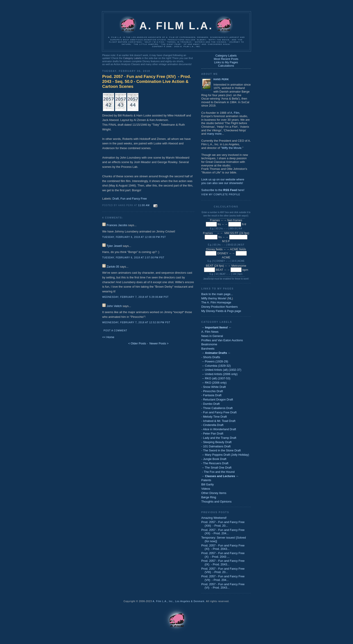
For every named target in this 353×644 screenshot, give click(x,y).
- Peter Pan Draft (212, 434)
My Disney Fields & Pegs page (221, 311)
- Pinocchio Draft (212, 391)
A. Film (235, 113)
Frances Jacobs (117, 225)
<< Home (108, 337)
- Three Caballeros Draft (217, 408)
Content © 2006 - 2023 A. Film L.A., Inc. (177, 47)
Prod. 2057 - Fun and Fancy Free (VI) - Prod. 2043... (223, 586)
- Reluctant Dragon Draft (217, 399)
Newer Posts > (159, 343)
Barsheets (208, 349)
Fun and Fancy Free (134, 199)
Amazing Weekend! (214, 518)
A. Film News (210, 332)
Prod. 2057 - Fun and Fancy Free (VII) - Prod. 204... (223, 578)
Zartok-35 (113, 267)
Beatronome (209, 344)
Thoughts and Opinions (216, 502)
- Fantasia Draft (211, 395)
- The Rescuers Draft (215, 463)
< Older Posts (137, 343)
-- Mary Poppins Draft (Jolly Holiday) (225, 455)
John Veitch (114, 306)
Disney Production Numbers (219, 307)
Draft (116, 199)
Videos (206, 489)
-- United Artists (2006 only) (219, 374)
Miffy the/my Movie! (214, 298)
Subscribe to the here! (223, 190)
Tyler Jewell (114, 246)
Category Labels (132, 58)
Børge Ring (209, 497)
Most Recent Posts (226, 59)
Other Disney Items (214, 493)
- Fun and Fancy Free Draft (219, 412)
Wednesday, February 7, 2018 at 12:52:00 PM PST (136, 322)
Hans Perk (221, 79)
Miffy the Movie (232, 148)
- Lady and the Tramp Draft (219, 438)
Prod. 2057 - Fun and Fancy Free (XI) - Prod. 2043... (223, 547)
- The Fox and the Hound (218, 472)
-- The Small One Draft (216, 468)
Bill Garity (208, 484)
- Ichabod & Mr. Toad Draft (218, 421)
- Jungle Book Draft (214, 459)
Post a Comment (115, 331)
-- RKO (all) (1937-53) (216, 378)
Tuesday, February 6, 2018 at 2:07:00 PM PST (133, 258)
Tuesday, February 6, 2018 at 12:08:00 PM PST (134, 237)
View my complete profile (221, 195)
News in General (212, 336)
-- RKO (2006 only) (214, 383)
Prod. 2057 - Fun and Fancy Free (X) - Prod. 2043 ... (223, 555)
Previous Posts (215, 512)
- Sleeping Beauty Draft (216, 442)
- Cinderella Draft (212, 425)
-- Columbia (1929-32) (216, 366)
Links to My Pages (226, 62)
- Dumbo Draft (210, 404)
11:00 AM (144, 205)
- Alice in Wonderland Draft (219, 429)
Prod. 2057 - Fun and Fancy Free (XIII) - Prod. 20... (223, 524)
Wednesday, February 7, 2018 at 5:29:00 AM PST (135, 297)
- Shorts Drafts (211, 357)
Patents (206, 480)
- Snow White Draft (214, 387)
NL (230, 298)
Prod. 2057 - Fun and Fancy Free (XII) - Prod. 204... (223, 532)
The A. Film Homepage (216, 302)
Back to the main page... (217, 294)
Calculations (226, 66)
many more (214, 134)
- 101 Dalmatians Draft (216, 446)
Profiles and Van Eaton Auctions (222, 340)
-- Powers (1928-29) (215, 361)
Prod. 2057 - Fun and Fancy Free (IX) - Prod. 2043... (223, 563)
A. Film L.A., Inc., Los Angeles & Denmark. (179, 601)
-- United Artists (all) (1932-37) (221, 370)
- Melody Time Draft (214, 417)
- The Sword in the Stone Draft (221, 450)
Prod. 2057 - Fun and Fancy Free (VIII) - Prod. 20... (223, 570)
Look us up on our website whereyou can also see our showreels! (223, 181)
